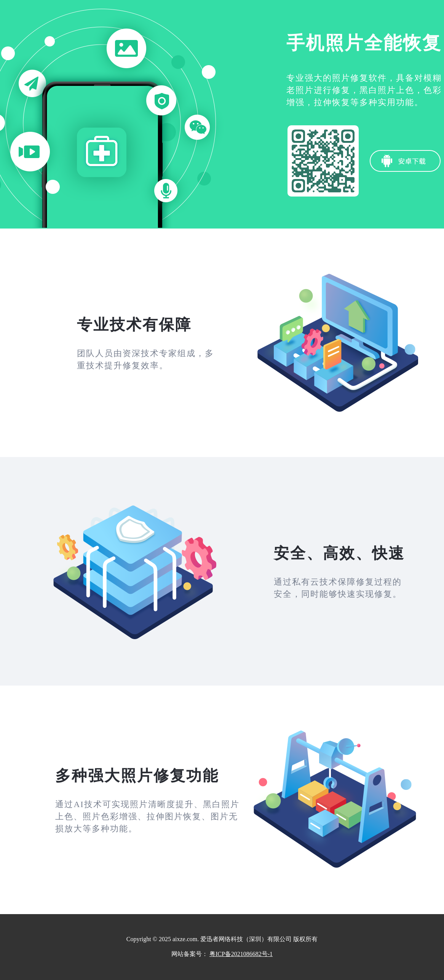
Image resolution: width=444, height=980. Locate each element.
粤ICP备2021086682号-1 (241, 954)
